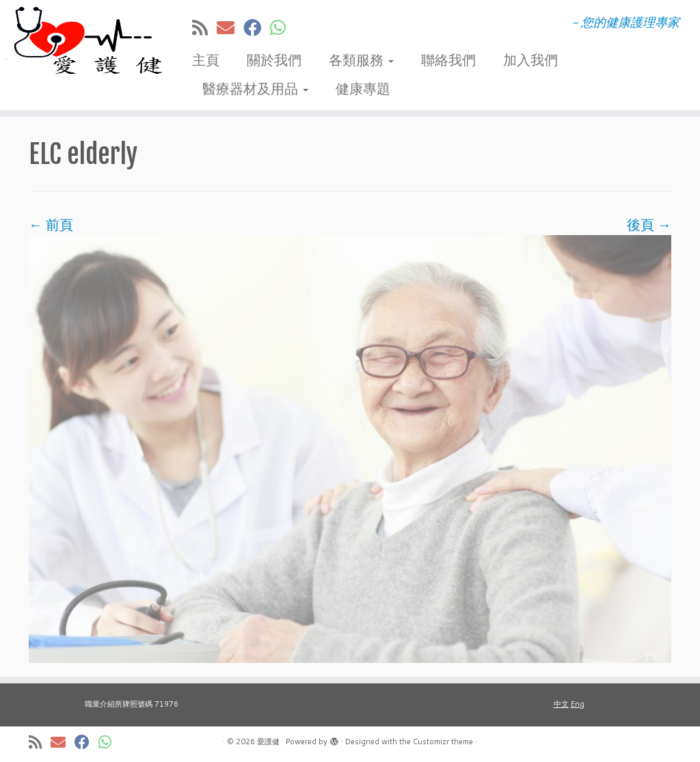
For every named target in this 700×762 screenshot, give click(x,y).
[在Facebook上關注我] (257, 27)
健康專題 (363, 88)
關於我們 (274, 59)
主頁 (206, 59)
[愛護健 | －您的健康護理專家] (82, 41)
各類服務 (361, 59)
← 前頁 (51, 224)
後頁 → (649, 224)
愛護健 (268, 741)
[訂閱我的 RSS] (204, 27)
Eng (578, 704)
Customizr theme (443, 741)
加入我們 (530, 59)
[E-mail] (230, 27)
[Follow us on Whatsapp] (282, 27)
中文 (561, 704)
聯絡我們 (448, 59)
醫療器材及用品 (255, 88)
